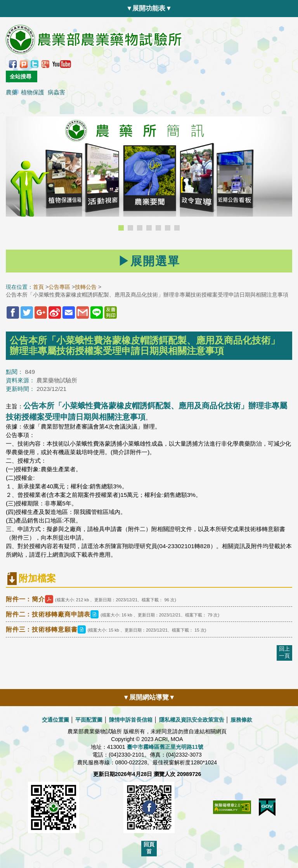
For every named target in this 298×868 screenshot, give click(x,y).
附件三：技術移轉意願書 (47, 629)
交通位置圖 (55, 720)
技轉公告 (86, 287)
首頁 (38, 287)
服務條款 (241, 720)
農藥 (12, 92)
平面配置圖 (89, 720)
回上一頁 (284, 652)
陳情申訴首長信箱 (131, 720)
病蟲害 (56, 92)
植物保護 (33, 92)
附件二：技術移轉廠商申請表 (53, 614)
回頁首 (149, 848)
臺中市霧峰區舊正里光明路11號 (165, 747)
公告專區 (59, 287)
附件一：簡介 (30, 599)
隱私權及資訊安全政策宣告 (192, 720)
